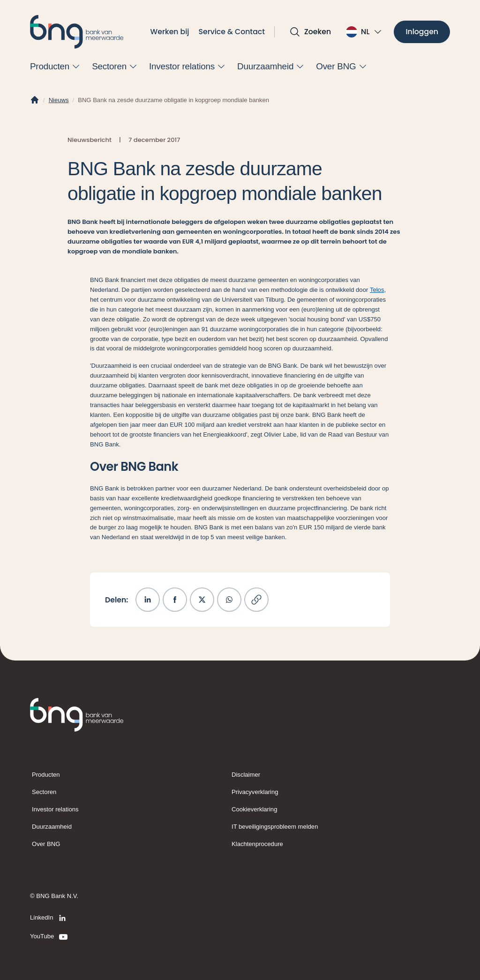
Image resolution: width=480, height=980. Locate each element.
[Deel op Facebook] (175, 600)
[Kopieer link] (256, 600)
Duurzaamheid (52, 827)
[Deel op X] (202, 600)
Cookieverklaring (254, 809)
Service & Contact (232, 32)
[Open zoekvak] (310, 32)
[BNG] (77, 32)
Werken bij (170, 32)
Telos (377, 290)
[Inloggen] (422, 32)
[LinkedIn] (49, 918)
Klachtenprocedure (257, 844)
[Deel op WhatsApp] (229, 600)
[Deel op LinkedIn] (148, 600)
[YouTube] (49, 937)
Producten (46, 775)
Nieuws (59, 100)
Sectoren (44, 792)
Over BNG (46, 844)
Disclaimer (246, 775)
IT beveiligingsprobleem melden (275, 827)
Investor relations (55, 809)
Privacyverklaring (255, 792)
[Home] (35, 100)
